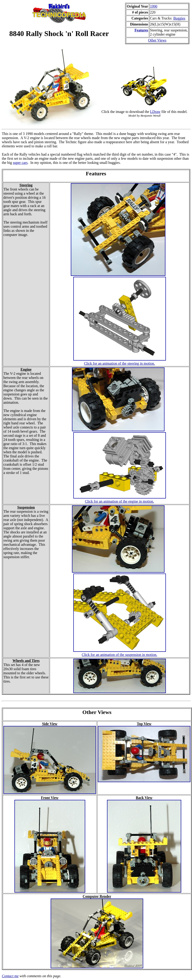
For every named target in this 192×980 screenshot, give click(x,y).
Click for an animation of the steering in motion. (120, 363)
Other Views (157, 40)
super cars (20, 163)
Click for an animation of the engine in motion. (120, 501)
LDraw (155, 112)
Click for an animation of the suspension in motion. (119, 655)
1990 (154, 6)
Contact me (10, 976)
